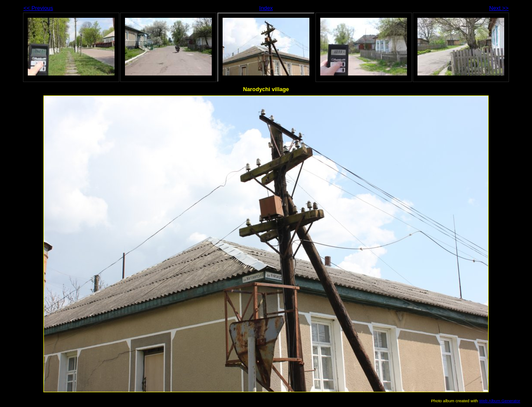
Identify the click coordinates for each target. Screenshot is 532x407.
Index (266, 8)
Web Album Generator (500, 401)
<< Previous (38, 8)
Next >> (499, 8)
